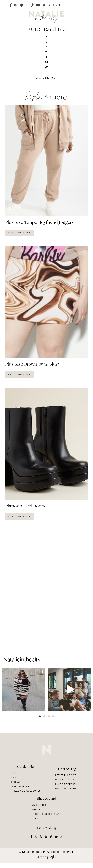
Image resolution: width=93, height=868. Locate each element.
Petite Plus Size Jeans (46, 814)
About (15, 778)
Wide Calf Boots (66, 789)
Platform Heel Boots (25, 506)
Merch (36, 810)
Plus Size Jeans (65, 784)
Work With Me (20, 787)
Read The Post (19, 233)
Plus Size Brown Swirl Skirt (32, 365)
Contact (17, 782)
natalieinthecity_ (23, 660)
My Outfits (39, 805)
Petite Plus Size (66, 775)
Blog (14, 773)
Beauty (36, 818)
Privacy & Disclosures (26, 791)
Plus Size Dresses (67, 780)
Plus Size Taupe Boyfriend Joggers (39, 223)
